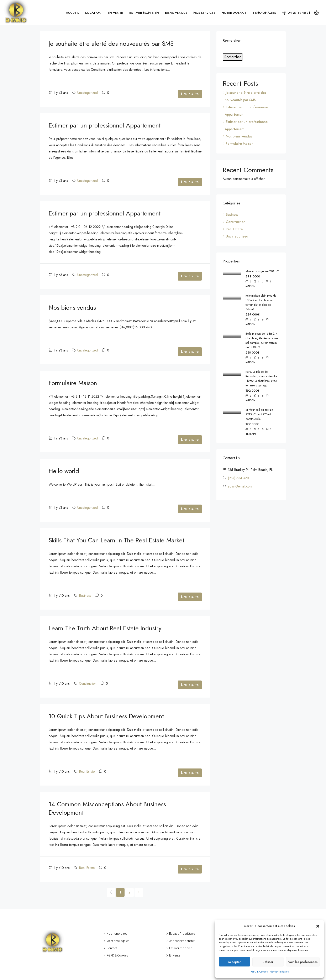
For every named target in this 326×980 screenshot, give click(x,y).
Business (85, 596)
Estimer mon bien (181, 948)
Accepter (234, 962)
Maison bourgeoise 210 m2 (262, 271)
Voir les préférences (303, 962)
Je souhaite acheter (182, 941)
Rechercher (232, 40)
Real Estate (87, 772)
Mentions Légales (279, 972)
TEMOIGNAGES (264, 13)
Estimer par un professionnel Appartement (105, 125)
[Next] (139, 892)
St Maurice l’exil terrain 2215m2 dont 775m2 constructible (259, 414)
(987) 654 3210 (239, 478)
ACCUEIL (72, 13)
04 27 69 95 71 (296, 13)
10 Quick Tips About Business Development (106, 716)
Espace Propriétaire (182, 934)
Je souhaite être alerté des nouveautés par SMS (111, 44)
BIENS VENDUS (176, 13)
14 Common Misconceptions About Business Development (107, 808)
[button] (318, 926)
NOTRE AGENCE (234, 13)
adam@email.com (240, 486)
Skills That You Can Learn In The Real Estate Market (116, 540)
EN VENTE (115, 13)
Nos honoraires (117, 934)
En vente (175, 955)
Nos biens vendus (72, 307)
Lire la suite (190, 94)
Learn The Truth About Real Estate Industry (105, 628)
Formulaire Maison (73, 383)
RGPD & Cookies (259, 972)
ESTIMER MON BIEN (144, 13)
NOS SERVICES (204, 13)
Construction (88, 684)
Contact (112, 948)
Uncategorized (88, 93)
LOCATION (93, 13)
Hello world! (65, 471)
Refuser (268, 962)
